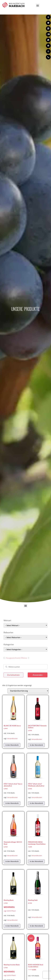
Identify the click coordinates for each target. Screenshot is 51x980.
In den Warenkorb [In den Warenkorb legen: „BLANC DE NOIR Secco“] (12, 745)
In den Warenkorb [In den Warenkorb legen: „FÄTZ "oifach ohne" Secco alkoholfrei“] (12, 803)
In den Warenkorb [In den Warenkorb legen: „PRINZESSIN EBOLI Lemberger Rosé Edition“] (36, 861)
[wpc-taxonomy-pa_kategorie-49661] (25, 649)
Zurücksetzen (13, 675)
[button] (38, 5)
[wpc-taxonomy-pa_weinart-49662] (25, 625)
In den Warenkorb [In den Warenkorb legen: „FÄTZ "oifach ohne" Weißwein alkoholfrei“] (36, 803)
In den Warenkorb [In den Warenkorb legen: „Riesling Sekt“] (36, 926)
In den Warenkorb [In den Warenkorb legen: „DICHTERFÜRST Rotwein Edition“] (36, 745)
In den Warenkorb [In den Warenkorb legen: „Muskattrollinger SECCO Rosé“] (12, 861)
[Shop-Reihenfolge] (28, 691)
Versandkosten (12, 739)
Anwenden (38, 675)
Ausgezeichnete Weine (17, 658)
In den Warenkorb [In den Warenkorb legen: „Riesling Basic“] (12, 926)
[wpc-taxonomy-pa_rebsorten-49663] (25, 637)
